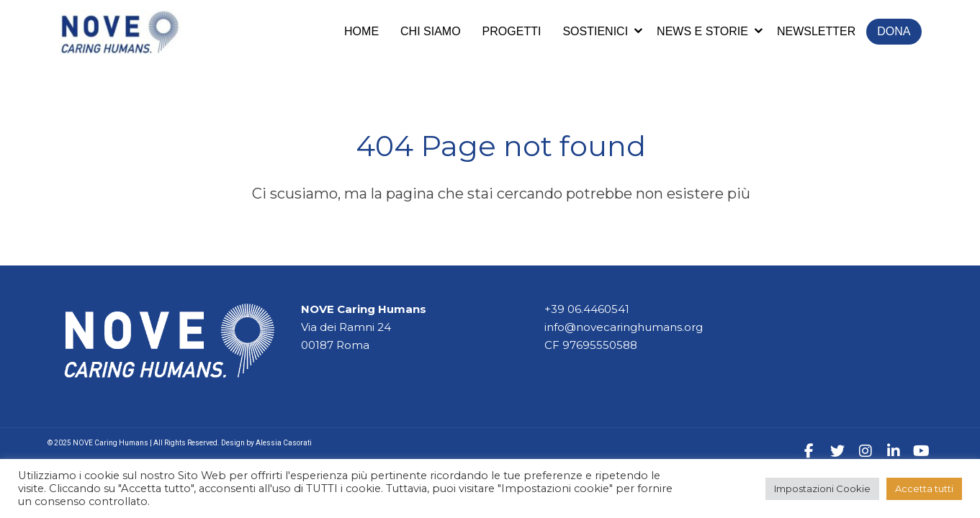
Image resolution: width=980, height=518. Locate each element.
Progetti (512, 31)
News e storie (702, 31)
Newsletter (816, 31)
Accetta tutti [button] (924, 489)
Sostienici (595, 31)
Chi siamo (431, 31)
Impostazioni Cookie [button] (822, 489)
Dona (894, 31)
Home (361, 31)
